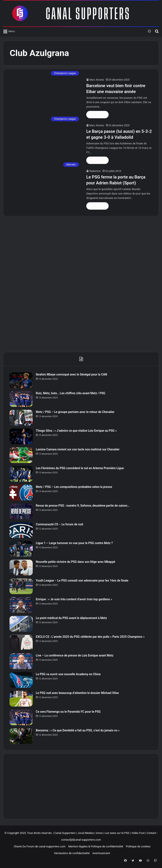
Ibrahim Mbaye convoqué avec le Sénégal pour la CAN (72, 375)
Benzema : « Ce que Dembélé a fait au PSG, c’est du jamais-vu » (78, 731)
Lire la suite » (97, 115)
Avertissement (101, 854)
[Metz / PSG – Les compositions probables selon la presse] (21, 493)
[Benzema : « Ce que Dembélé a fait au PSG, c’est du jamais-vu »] (21, 736)
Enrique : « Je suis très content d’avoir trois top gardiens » (74, 599)
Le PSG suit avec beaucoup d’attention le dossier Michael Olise (78, 693)
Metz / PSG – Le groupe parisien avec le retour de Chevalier (75, 412)
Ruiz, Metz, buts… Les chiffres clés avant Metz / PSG (71, 393)
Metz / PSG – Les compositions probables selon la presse (74, 487)
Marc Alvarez (97, 80)
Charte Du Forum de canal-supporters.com (40, 847)
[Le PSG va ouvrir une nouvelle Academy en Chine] (21, 680)
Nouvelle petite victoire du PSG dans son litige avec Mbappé (76, 562)
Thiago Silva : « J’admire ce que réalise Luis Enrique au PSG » (76, 431)
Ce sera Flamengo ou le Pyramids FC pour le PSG (68, 712)
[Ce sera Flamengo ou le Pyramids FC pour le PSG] (21, 718)
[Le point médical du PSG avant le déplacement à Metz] (21, 624)
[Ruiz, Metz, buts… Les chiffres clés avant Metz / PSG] (21, 399)
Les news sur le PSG (117, 833)
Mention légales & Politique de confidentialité (96, 847)
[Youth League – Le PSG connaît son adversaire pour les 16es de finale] (21, 586)
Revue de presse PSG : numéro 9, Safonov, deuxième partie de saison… (83, 506)
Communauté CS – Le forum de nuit (60, 525)
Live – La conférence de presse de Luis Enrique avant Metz (75, 656)
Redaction (95, 171)
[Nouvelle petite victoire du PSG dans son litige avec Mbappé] (21, 568)
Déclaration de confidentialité (72, 854)
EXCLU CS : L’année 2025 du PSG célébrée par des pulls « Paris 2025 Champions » (90, 637)
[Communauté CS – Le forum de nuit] (21, 530)
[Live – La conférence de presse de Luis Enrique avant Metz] (21, 661)
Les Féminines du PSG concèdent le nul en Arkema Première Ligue (80, 468)
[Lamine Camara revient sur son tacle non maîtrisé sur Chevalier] (21, 455)
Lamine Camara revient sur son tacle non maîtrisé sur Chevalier (78, 450)
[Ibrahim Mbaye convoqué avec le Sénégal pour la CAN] (21, 380)
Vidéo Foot (138, 833)
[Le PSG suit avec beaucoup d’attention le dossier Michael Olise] (21, 699)
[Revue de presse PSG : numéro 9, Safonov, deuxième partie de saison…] (21, 512)
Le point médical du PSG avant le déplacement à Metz (72, 618)
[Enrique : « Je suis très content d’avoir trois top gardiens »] (21, 605)
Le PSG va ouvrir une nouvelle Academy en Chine (68, 674)
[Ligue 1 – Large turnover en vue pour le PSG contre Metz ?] (21, 549)
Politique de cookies (138, 847)
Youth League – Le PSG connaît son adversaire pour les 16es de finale (82, 581)
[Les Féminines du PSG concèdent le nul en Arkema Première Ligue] (21, 474)
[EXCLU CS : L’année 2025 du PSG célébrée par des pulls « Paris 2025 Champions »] (21, 643)
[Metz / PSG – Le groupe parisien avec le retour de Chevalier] (21, 418)
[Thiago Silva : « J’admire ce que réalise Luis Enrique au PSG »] (21, 437)
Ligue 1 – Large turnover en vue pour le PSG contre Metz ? (75, 543)
